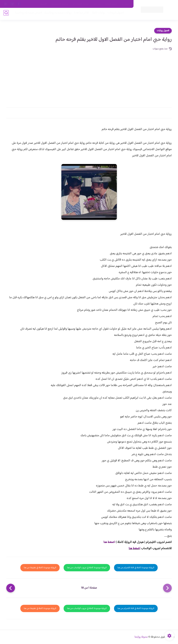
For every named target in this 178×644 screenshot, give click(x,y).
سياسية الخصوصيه (60, 4)
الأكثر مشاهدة (80, 14)
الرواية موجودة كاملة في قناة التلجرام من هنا (136, 568)
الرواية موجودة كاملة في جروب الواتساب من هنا (87, 568)
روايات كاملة (97, 14)
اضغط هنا (109, 542)
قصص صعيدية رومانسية (27, 14)
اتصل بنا (126, 4)
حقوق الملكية (111, 4)
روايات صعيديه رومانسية (57, 14)
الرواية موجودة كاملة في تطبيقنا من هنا (40, 568)
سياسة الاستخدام (81, 4)
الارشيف (43, 4)
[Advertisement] (89, 77)
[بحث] (6, 14)
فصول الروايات (114, 14)
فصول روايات (163, 31)
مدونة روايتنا (141, 637)
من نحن (97, 4)
